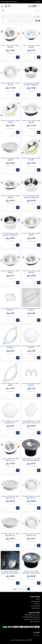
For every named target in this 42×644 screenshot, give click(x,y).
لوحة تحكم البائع (35, 606)
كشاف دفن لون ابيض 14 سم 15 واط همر (31, 234)
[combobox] (22, 11)
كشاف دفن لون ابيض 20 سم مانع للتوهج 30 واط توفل (31, 84)
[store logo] (32, 6)
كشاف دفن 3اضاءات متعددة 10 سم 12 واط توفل (31, 535)
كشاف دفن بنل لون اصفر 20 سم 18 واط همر (31, 309)
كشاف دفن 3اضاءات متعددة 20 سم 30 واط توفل (31, 497)
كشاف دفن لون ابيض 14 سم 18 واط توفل (10, 197)
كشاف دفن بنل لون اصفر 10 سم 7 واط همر (31, 347)
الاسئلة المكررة (36, 608)
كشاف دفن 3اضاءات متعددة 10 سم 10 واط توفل (10, 535)
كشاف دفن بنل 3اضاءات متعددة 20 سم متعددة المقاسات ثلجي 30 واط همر (31, 423)
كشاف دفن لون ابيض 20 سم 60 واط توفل (31, 121)
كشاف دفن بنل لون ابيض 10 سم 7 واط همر (31, 384)
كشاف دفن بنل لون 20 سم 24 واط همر (10, 384)
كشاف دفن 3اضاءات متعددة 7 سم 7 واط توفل (10, 459)
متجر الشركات (8, 2)
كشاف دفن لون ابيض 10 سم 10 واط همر (10, 272)
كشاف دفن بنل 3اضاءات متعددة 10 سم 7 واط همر (10, 422)
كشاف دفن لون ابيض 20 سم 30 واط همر (10, 121)
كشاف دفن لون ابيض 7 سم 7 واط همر (31, 46)
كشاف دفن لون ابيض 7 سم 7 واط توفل (10, 46)
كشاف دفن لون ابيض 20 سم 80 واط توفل (10, 84)
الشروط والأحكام (35, 601)
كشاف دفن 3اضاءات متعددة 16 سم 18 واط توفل (10, 497)
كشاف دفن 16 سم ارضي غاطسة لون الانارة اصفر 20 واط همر (31, 573)
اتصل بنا (2, 2)
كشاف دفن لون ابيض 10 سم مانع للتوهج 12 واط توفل (10, 234)
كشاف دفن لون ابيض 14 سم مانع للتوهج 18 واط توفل (31, 197)
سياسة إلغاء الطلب (35, 622)
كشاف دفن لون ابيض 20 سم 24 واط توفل (10, 159)
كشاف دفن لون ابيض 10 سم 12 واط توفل (31, 272)
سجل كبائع (15, 2)
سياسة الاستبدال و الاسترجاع (32, 619)
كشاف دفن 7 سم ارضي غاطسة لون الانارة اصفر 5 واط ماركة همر (31, 460)
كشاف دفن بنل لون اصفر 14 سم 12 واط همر (10, 309)
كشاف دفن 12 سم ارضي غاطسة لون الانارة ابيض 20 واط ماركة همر (10, 573)
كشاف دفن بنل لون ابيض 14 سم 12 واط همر (10, 347)
